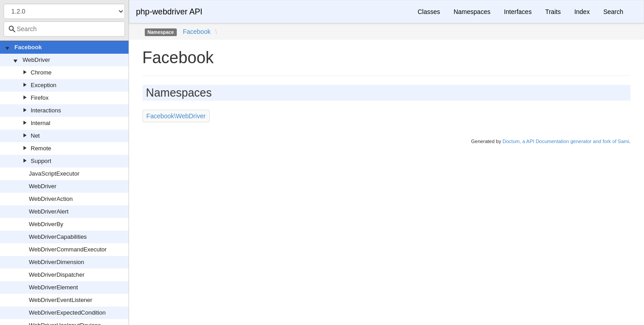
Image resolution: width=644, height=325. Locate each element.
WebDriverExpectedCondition (67, 313)
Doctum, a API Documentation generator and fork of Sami (566, 141)
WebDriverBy (46, 224)
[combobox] (64, 29)
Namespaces (472, 12)
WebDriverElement (53, 287)
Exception (44, 85)
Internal (40, 123)
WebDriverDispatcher (57, 275)
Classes (429, 12)
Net (35, 136)
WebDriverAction (51, 199)
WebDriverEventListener (61, 300)
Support (41, 161)
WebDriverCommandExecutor (68, 249)
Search (613, 12)
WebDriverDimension (57, 262)
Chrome (41, 72)
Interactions (46, 110)
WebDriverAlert (49, 211)
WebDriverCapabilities (58, 237)
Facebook (28, 47)
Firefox (40, 98)
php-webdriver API (169, 12)
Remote (41, 148)
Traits (553, 12)
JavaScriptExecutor (54, 174)
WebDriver (36, 60)
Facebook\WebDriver (176, 116)
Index (582, 12)
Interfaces (517, 12)
